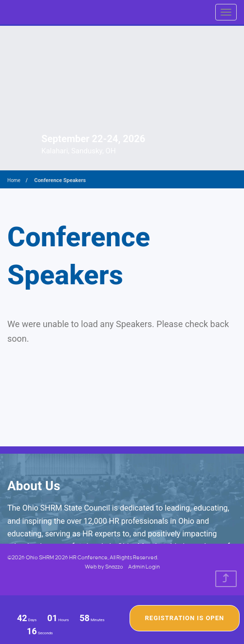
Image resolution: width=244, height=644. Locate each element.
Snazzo (114, 567)
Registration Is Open (185, 618)
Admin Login (144, 567)
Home (14, 180)
